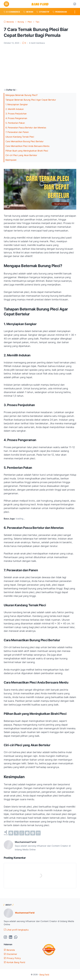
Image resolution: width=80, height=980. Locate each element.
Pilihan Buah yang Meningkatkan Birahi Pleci (27, 151)
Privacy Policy (12, 958)
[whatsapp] (22, 833)
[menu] (6, 4)
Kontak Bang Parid (14, 962)
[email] (38, 833)
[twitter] (16, 833)
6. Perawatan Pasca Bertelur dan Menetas (26, 128)
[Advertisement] (40, 66)
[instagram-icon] (5, 937)
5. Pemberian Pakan (15, 123)
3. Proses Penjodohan (16, 114)
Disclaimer (10, 954)
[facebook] (11, 833)
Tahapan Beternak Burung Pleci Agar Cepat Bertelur (31, 100)
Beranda (9, 950)
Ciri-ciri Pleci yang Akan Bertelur (21, 155)
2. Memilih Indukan (15, 109)
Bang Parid (44, 974)
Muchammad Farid (25, 913)
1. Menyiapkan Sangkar (17, 104)
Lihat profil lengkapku (16, 930)
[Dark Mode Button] (75, 4)
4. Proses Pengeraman (16, 118)
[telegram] (27, 833)
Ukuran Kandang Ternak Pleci (20, 137)
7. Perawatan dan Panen (17, 132)
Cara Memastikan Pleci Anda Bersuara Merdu (27, 146)
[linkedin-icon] (11, 937)
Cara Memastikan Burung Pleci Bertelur (25, 141)
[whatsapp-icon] (16, 937)
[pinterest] (33, 833)
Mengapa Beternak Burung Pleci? (22, 95)
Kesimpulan (11, 160)
